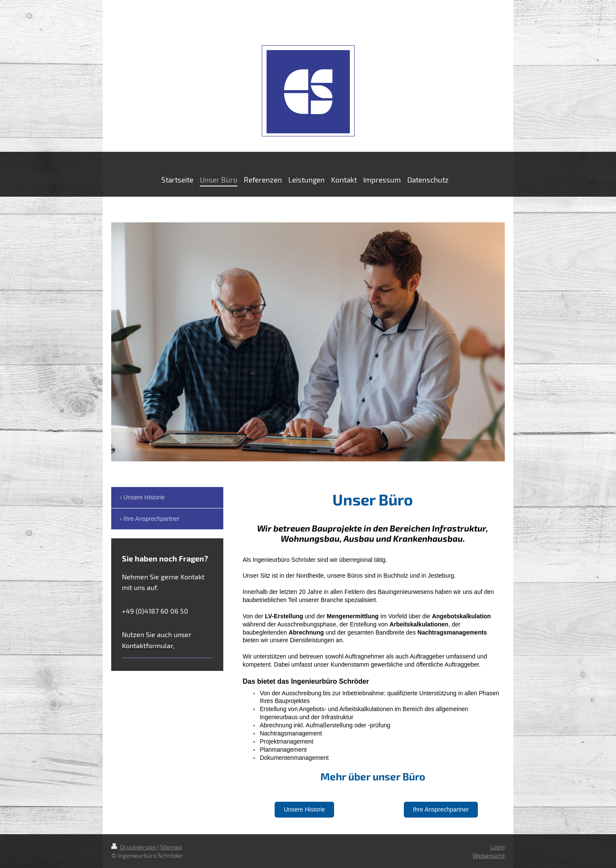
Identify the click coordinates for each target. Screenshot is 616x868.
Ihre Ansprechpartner (441, 809)
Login (498, 847)
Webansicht (489, 855)
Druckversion (134, 847)
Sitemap (171, 847)
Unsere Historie (304, 809)
